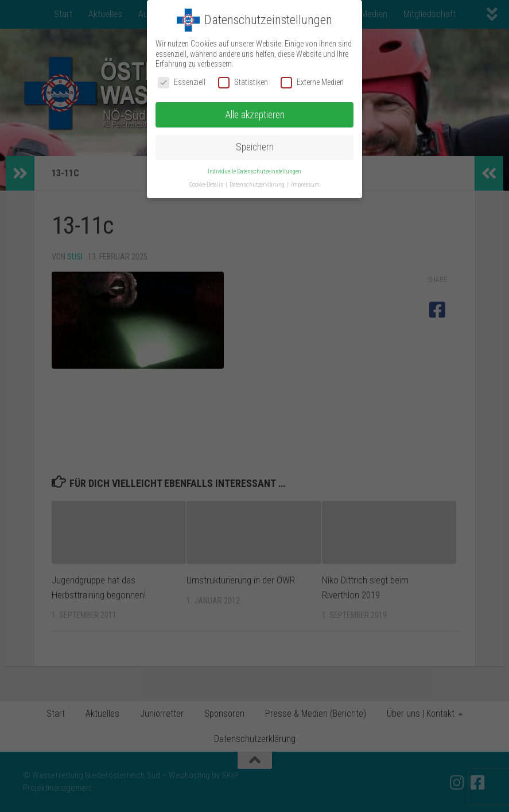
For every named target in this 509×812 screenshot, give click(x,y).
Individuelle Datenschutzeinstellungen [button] (254, 171)
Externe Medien (312, 82)
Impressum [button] (305, 185)
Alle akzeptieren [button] (255, 115)
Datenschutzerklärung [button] (258, 185)
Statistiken (243, 82)
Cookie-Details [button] (207, 185)
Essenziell (182, 82)
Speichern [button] (255, 147)
